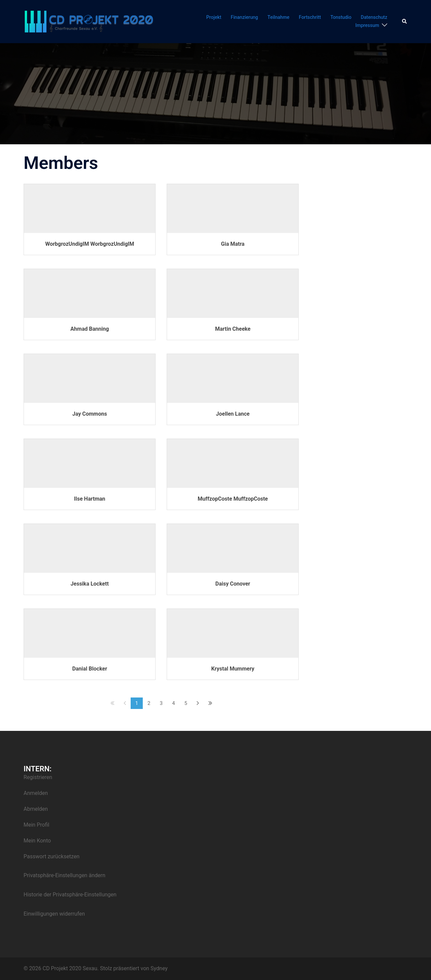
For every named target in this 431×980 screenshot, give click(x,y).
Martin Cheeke (233, 329)
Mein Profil (36, 825)
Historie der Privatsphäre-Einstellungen (70, 895)
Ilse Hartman (90, 499)
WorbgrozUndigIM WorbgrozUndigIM (90, 244)
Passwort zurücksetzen (52, 856)
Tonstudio (341, 17)
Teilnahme (278, 17)
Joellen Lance (233, 414)
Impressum (367, 25)
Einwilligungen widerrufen (54, 914)
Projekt (214, 17)
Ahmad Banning (90, 329)
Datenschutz (374, 17)
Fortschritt (310, 17)
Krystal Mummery (233, 669)
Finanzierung (244, 17)
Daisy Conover (233, 584)
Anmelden (36, 793)
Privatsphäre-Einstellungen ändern (64, 875)
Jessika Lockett (90, 584)
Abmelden (36, 809)
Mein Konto (37, 841)
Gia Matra (233, 244)
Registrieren (38, 777)
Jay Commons (90, 414)
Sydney (159, 968)
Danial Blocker (90, 669)
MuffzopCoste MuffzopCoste (233, 499)
